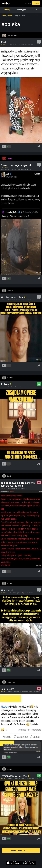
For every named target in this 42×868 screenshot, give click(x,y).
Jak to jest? (7, 689)
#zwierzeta (13, 593)
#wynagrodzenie (35, 692)
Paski (4, 42)
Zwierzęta (4, 45)
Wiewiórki (7, 590)
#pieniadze (11, 692)
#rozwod (11, 779)
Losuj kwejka (38, 851)
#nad (3, 169)
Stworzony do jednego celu (17, 165)
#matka (17, 692)
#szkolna (29, 300)
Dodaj (7, 10)
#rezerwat (33, 45)
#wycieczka (12, 300)
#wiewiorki (30, 593)
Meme (3, 488)
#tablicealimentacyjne (32, 779)
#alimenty (16, 387)
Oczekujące (21, 10)
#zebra (12, 45)
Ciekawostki (4, 168)
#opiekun (17, 45)
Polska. (6, 384)
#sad (14, 488)
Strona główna (7, 16)
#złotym (18, 169)
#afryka (23, 45)
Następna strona (18, 850)
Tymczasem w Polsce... (15, 776)
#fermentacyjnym (26, 169)
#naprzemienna (24, 387)
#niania (27, 692)
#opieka (28, 45)
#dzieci (10, 488)
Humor (3, 300)
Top (35, 10)
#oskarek (23, 300)
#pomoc (19, 593)
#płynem (12, 169)
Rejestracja (36, 3)
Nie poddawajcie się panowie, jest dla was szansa (18, 484)
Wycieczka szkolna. (13, 297)
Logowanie (28, 3)
